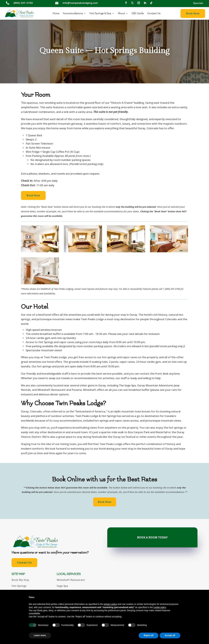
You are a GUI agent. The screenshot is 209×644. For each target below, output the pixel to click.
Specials (198, 3)
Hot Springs (19, 586)
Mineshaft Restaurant (71, 580)
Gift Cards (138, 14)
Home (56, 14)
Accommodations (73, 14)
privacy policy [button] (110, 604)
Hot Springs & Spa (100, 14)
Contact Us (154, 14)
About (121, 14)
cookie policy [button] (160, 607)
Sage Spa (62, 586)
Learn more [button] (40, 635)
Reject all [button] (149, 635)
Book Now (193, 13)
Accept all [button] (170, 635)
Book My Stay (20, 580)
